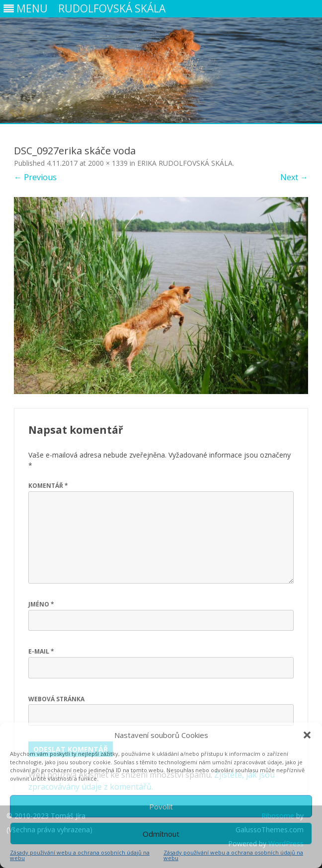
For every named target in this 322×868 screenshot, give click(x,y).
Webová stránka (56, 699)
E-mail (41, 651)
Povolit (161, 806)
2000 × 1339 (108, 163)
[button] (307, 735)
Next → (294, 177)
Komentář (48, 486)
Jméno (41, 604)
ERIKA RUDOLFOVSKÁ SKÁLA (185, 163)
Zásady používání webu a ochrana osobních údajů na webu (80, 855)
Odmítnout (161, 834)
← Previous (35, 177)
